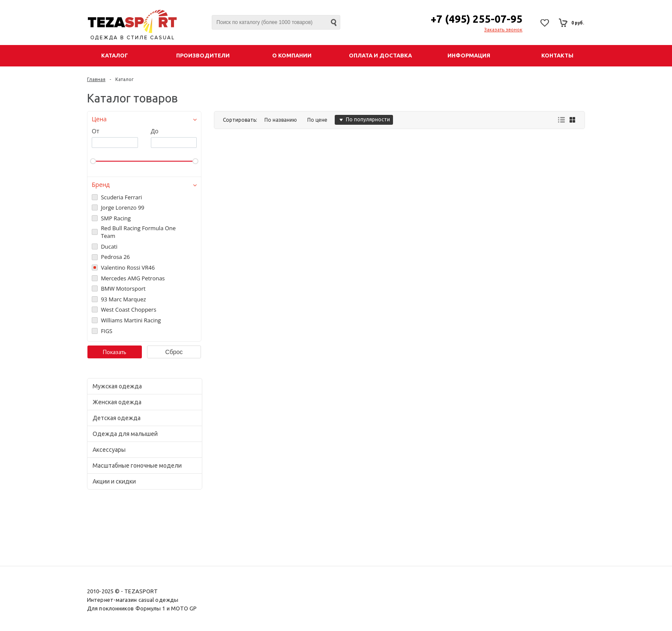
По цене (317, 120)
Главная (96, 79)
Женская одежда (117, 402)
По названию (281, 120)
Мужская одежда (117, 386)
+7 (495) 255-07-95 (477, 19)
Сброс (174, 352)
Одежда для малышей (125, 434)
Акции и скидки (114, 481)
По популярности (364, 119)
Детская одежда (117, 418)
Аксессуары (109, 450)
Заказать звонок (503, 30)
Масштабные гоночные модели (137, 466)
